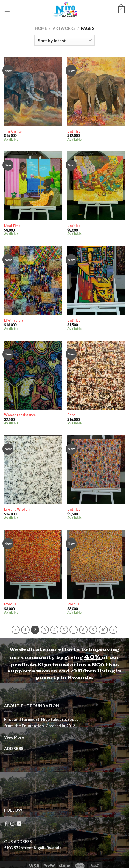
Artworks (64, 28)
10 (103, 630)
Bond (71, 415)
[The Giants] (33, 91)
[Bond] (96, 375)
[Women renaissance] (33, 375)
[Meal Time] (33, 186)
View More (14, 737)
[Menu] (7, 10)
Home (41, 28)
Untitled (74, 131)
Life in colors (14, 321)
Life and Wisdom (17, 509)
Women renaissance (20, 415)
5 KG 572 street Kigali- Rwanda (33, 848)
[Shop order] (64, 40)
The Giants (13, 131)
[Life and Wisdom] (33, 470)
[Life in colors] (33, 280)
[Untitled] (96, 91)
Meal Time (12, 226)
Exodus (10, 604)
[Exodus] (33, 564)
